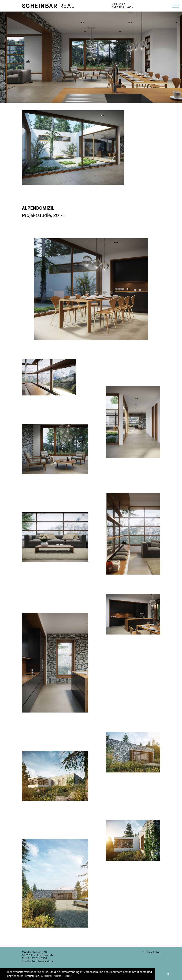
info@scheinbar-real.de (38, 961)
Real (48, 6)
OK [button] (169, 974)
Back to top (151, 952)
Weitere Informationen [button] (56, 976)
